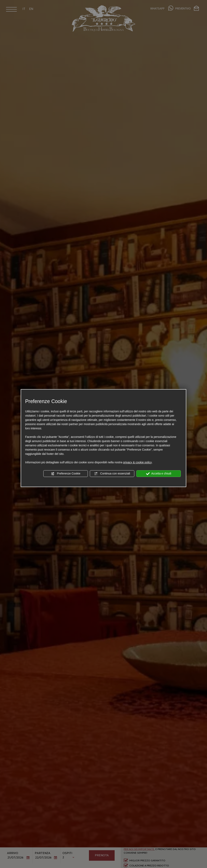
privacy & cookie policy (137, 462)
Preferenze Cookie (66, 474)
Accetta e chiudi (159, 474)
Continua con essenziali (112, 474)
